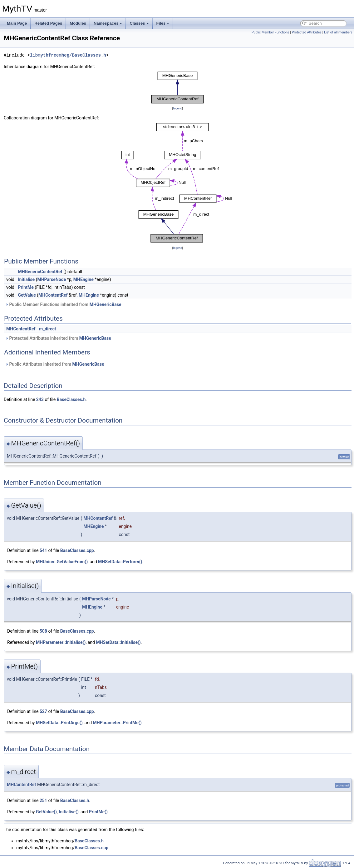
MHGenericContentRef (40, 272)
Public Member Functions (270, 32)
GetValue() (46, 812)
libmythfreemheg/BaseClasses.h (68, 55)
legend (177, 108)
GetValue (27, 295)
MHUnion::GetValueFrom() (62, 562)
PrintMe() (98, 812)
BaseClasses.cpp (77, 550)
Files (163, 23)
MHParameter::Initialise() (61, 642)
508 (43, 631)
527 (43, 711)
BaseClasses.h (71, 399)
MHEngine (84, 279)
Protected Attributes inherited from (58, 338)
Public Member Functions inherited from (63, 304)
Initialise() (69, 812)
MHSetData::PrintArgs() (59, 723)
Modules (78, 23)
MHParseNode (52, 279)
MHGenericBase (106, 304)
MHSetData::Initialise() (118, 642)
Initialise (26, 279)
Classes (139, 23)
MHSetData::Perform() (120, 562)
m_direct (48, 329)
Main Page (17, 23)
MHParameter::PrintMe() (117, 723)
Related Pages (48, 23)
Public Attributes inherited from (55, 364)
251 (43, 800)
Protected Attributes (307, 32)
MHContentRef (53, 295)
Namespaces (108, 23)
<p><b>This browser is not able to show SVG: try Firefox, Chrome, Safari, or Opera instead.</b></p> (178, 88)
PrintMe (26, 287)
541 (43, 550)
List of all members (338, 32)
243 (40, 399)
